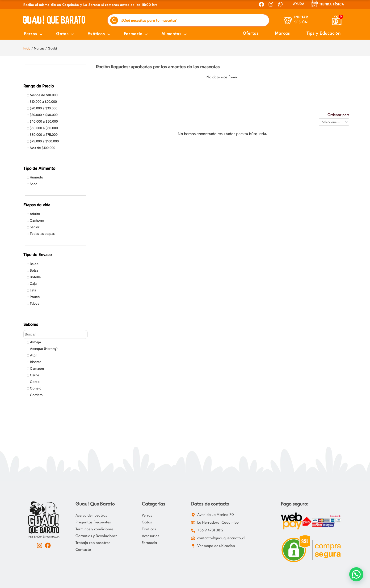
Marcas (283, 34)
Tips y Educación (324, 34)
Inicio (27, 49)
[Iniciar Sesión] (288, 20)
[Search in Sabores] (55, 334)
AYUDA (299, 4)
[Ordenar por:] (334, 122)
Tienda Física (332, 4)
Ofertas (251, 34)
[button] (356, 574)
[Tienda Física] (314, 4)
